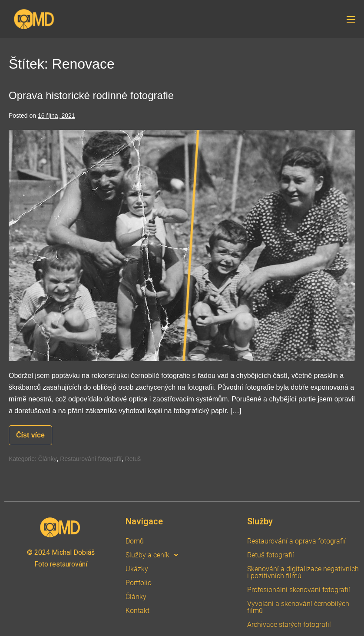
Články (48, 459)
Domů (135, 541)
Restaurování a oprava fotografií (296, 541)
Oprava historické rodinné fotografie (91, 95)
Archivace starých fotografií (289, 624)
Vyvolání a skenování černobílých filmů (298, 607)
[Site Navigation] (351, 20)
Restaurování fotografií (91, 459)
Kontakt (137, 611)
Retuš (133, 459)
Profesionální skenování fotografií (299, 590)
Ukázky (137, 569)
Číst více (34, 432)
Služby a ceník (154, 555)
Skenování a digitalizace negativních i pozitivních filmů (303, 572)
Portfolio (139, 583)
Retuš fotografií (271, 555)
